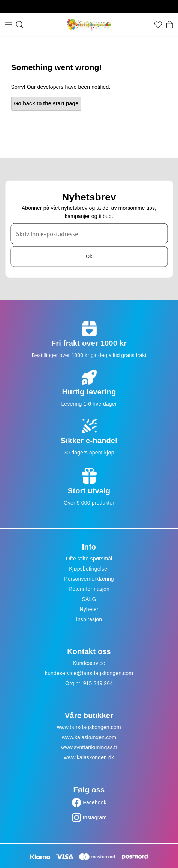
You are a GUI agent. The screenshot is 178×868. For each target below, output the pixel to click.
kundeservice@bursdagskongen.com (89, 673)
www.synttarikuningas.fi (89, 747)
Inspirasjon (89, 619)
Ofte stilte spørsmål (89, 559)
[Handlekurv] (170, 25)
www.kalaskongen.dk (89, 757)
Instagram (95, 817)
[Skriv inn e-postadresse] (89, 233)
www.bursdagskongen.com (89, 727)
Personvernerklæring (89, 579)
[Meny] (9, 25)
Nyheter (89, 609)
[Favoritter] (158, 25)
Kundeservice (89, 663)
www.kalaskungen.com (89, 737)
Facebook (95, 802)
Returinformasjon (89, 589)
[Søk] (20, 25)
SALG (89, 599)
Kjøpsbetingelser (89, 569)
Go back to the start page (46, 103)
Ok (89, 256)
